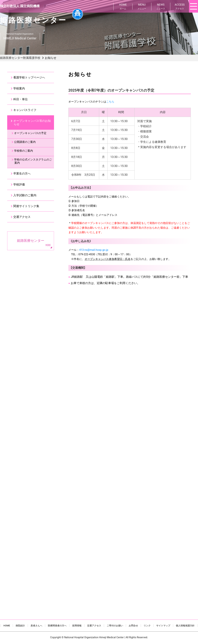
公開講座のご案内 (25, 142)
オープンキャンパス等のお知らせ (32, 123)
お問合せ (133, 626)
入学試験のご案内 (25, 195)
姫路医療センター (31, 241)
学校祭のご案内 (23, 151)
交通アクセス (22, 217)
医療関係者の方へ (57, 626)
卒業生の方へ (22, 174)
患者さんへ (36, 626)
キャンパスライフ (25, 110)
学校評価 (19, 184)
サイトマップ (163, 626)
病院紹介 (20, 626)
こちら (110, 102)
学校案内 (19, 88)
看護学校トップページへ (29, 77)
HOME (7, 626)
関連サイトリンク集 (26, 206)
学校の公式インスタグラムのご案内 (33, 161)
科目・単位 (21, 99)
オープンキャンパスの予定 (30, 133)
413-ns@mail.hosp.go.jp (94, 250)
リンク (147, 626)
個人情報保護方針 (185, 626)
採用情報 (77, 626)
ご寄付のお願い (115, 626)
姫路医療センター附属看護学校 (20, 58)
